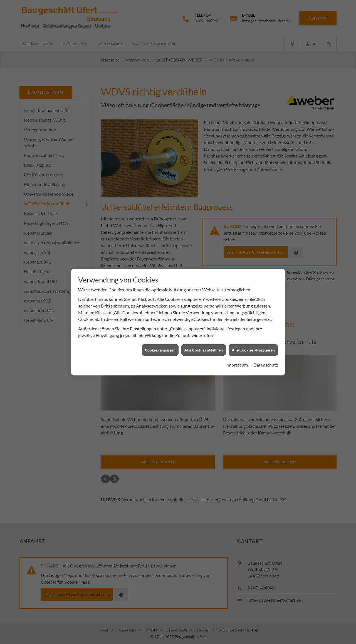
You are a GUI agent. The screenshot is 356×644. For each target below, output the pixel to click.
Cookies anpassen (160, 341)
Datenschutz (266, 356)
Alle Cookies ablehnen (204, 341)
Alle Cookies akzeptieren (253, 341)
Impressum (237, 356)
